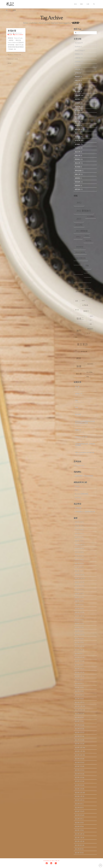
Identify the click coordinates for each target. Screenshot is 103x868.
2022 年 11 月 (79, 545)
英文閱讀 (77, 167)
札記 (10, 4)
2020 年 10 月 (79, 582)
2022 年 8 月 (78, 556)
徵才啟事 (77, 92)
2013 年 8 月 (78, 762)
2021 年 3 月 (78, 567)
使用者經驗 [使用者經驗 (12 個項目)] (79, 291)
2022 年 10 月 (79, 548)
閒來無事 (77, 182)
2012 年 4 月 (78, 823)
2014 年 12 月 (79, 702)
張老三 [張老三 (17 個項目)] (86, 311)
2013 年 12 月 (79, 747)
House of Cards (13, 59)
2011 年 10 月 (79, 841)
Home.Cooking (79, 50)
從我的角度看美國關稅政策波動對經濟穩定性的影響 (85, 422)
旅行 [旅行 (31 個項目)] (79, 331)
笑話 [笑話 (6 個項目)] (76, 350)
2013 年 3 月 (78, 781)
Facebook (77, 47)
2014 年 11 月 (79, 706)
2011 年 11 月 (79, 838)
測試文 (77, 133)
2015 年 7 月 (78, 687)
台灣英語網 (78, 73)
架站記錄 (77, 118)
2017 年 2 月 (78, 638)
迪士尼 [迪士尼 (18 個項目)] (79, 374)
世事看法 (77, 54)
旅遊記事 (77, 107)
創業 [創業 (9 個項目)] (77, 301)
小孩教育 (77, 84)
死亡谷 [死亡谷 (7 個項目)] (88, 333)
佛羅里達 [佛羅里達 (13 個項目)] (86, 286)
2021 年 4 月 (78, 563)
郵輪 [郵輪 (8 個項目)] (88, 377)
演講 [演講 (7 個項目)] (76, 337)
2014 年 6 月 (78, 725)
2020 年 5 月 (78, 597)
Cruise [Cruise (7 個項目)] (87, 236)
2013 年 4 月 (78, 777)
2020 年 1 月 (78, 612)
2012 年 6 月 (78, 815)
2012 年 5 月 (78, 819)
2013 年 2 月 (78, 785)
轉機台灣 (78, 430)
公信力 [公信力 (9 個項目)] (89, 291)
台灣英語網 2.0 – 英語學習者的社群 (85, 512)
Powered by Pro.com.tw (52, 861)
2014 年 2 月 (78, 740)
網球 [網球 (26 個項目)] (79, 358)
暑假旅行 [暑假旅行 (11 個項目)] (90, 329)
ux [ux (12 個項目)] (77, 286)
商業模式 (77, 77)
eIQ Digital (78, 43)
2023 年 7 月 (78, 541)
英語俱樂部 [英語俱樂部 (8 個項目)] (90, 364)
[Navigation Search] (94, 4)
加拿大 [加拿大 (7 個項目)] (83, 301)
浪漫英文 (77, 125)
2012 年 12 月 (79, 793)
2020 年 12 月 (79, 575)
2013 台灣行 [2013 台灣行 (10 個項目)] (79, 225)
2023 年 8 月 (78, 537)
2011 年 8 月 (78, 849)
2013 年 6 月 (78, 770)
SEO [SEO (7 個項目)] (86, 271)
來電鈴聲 (12, 31)
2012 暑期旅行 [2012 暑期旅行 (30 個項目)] (84, 211)
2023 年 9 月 (78, 533)
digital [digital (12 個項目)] (88, 241)
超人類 (77, 387)
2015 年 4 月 (78, 699)
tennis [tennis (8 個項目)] (88, 276)
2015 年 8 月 (78, 684)
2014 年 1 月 (78, 744)
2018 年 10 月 (79, 616)
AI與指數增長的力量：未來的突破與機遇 (85, 445)
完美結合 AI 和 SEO (81, 437)
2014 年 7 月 (78, 721)
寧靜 (77, 407)
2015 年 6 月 (78, 691)
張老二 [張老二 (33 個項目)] (80, 319)
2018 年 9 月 (78, 620)
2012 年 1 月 (78, 830)
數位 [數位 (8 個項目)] (91, 324)
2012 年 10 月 (79, 800)
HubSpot (77, 486)
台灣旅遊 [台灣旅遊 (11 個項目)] (85, 305)
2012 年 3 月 (78, 826)
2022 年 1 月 (78, 560)
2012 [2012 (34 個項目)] (79, 203)
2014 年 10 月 (79, 710)
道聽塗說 (77, 178)
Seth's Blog (78, 498)
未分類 (77, 114)
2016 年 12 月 (79, 646)
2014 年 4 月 (78, 732)
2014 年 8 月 (78, 717)
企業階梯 (77, 62)
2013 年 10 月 (79, 755)
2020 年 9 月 (78, 586)
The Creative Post (80, 465)
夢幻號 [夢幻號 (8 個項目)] (77, 310)
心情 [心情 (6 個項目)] (90, 320)
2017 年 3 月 (78, 635)
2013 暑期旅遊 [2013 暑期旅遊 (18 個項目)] (82, 231)
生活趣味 (77, 144)
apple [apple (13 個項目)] (78, 237)
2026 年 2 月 (78, 522)
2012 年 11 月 (79, 796)
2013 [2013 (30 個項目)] (79, 219)
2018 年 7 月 (78, 623)
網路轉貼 (77, 159)
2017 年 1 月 (78, 642)
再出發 (77, 65)
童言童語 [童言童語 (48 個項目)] (82, 344)
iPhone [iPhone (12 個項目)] (78, 272)
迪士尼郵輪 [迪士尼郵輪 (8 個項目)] (89, 372)
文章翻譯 (77, 103)
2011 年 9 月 (78, 845)
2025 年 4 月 (78, 530)
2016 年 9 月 (78, 654)
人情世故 (77, 58)
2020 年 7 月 (78, 593)
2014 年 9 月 (78, 714)
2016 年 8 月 (78, 657)
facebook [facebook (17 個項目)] (81, 258)
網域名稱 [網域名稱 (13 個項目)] (84, 352)
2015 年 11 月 (79, 676)
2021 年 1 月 (78, 571)
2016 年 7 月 (78, 661)
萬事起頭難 (78, 171)
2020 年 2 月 (78, 608)
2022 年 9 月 (78, 552)
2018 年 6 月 (78, 627)
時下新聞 (77, 110)
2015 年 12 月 (79, 672)
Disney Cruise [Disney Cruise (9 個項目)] (80, 252)
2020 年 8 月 (78, 590)
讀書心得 (77, 174)
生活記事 (10, 35)
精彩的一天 (79, 394)
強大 (77, 400)
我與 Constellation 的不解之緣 (85, 452)
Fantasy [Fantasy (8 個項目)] (78, 263)
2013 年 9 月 (78, 759)
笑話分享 (77, 152)
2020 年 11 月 (79, 578)
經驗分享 (77, 155)
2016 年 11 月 (79, 650)
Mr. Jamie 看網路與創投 (82, 494)
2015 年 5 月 (78, 695)
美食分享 (77, 163)
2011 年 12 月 (79, 834)
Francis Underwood (14, 55)
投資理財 (77, 99)
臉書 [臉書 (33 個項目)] (79, 366)
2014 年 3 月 (78, 736)
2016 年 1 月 (78, 669)
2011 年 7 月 (78, 853)
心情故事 (77, 95)
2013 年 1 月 (78, 789)
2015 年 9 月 (78, 680)
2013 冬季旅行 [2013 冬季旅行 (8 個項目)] (91, 217)
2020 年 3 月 (78, 605)
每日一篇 (77, 122)
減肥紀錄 (77, 129)
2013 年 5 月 (78, 774)
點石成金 (78, 414)
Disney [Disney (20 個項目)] (80, 247)
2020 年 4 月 (78, 601)
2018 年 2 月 (78, 631)
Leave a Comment (18, 35)
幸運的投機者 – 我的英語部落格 (84, 476)
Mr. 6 (76, 490)
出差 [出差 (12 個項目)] (89, 296)
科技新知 (77, 148)
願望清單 (77, 185)
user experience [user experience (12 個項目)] (82, 280)
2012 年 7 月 (78, 811)
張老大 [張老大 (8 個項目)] (92, 316)
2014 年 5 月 (78, 729)
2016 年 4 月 (78, 665)
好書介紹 (77, 80)
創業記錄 (77, 69)
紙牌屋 (9, 63)
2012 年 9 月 (78, 804)
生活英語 (77, 137)
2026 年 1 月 (78, 526)
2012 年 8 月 (78, 808)
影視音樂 (77, 88)
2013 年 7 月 (78, 766)
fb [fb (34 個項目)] (87, 266)
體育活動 (77, 189)
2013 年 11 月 (79, 751)
